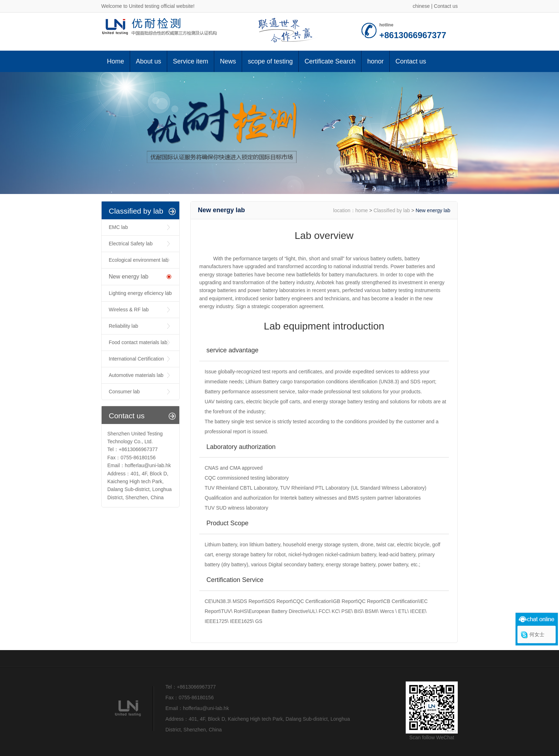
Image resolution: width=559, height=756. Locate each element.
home (362, 210)
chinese (421, 6)
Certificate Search (330, 61)
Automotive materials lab (136, 375)
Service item (191, 61)
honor (375, 61)
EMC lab (118, 227)
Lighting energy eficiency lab (140, 293)
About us (148, 61)
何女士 (537, 634)
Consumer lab (124, 392)
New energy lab (129, 277)
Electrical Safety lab (131, 244)
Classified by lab (392, 210)
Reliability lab (123, 326)
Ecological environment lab (139, 260)
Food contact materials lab (138, 342)
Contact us (446, 6)
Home (116, 61)
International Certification (136, 359)
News (228, 61)
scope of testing (270, 61)
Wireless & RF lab (129, 310)
